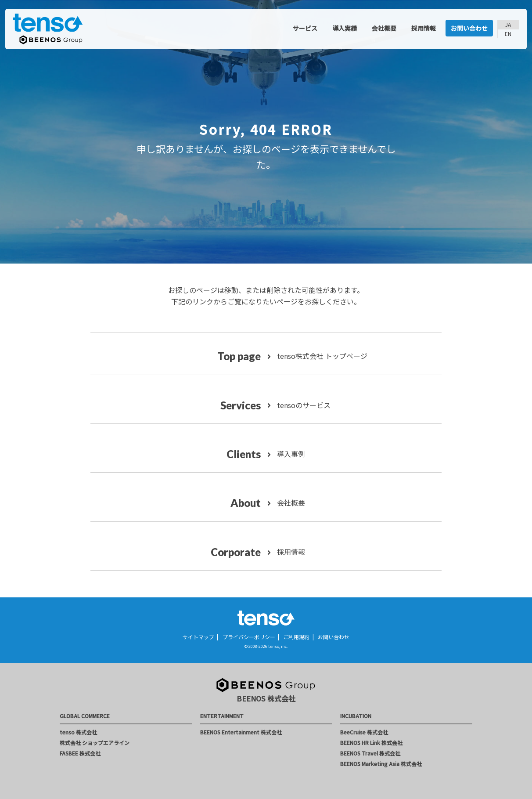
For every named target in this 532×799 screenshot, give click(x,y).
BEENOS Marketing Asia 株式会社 (381, 764)
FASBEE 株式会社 (80, 753)
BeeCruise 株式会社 (364, 732)
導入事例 (290, 454)
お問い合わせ (469, 28)
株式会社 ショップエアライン (95, 743)
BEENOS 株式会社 (266, 698)
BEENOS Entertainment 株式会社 (241, 732)
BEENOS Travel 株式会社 (370, 753)
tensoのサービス (303, 405)
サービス (305, 28)
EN (508, 34)
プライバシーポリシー (249, 637)
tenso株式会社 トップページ (321, 356)
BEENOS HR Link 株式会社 (371, 743)
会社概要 (384, 28)
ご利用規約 (296, 637)
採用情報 (424, 28)
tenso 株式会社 (78, 732)
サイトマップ (198, 637)
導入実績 (345, 28)
